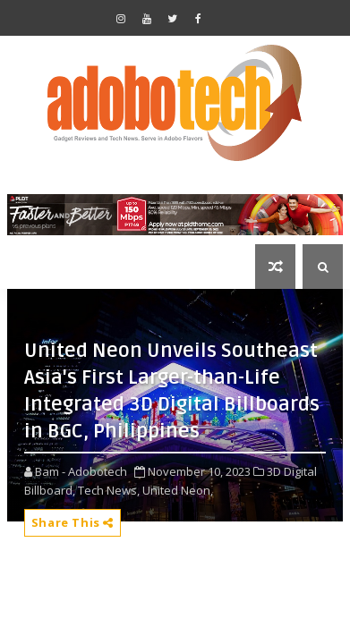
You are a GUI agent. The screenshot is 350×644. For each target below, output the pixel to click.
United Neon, (178, 490)
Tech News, (109, 490)
